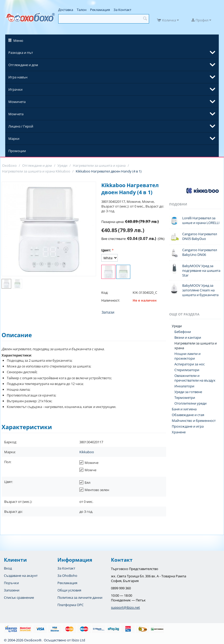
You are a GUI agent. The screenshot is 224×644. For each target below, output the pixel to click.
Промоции (17, 151)
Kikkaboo (87, 452)
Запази (108, 312)
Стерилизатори (187, 370)
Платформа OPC (70, 605)
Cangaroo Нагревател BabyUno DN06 (200, 252)
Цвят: (106, 250)
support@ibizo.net (125, 607)
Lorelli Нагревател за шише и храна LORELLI (201, 220)
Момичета (17, 102)
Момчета (16, 114)
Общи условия (69, 590)
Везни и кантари (188, 337)
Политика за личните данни (80, 597)
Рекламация (100, 10)
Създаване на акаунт (21, 576)
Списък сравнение (19, 597)
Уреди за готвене (188, 392)
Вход (8, 568)
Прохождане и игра (188, 426)
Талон (82, 10)
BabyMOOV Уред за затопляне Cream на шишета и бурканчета (200, 290)
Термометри (185, 398)
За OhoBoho (67, 576)
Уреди (177, 326)
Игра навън (18, 77)
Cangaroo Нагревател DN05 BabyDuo (200, 236)
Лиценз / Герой (21, 126)
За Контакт (122, 10)
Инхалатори (184, 386)
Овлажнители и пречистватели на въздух (195, 378)
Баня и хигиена (184, 409)
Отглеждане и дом (23, 65)
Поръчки (11, 583)
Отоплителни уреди (190, 403)
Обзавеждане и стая (188, 415)
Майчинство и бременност (194, 421)
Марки (14, 139)
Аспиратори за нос (190, 364)
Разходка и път (21, 53)
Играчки (15, 89)
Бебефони (183, 332)
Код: (105, 292)
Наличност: (111, 300)
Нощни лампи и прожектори (187, 356)
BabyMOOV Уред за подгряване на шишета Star (201, 271)
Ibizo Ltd (78, 640)
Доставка (66, 10)
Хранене (179, 432)
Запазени (12, 590)
